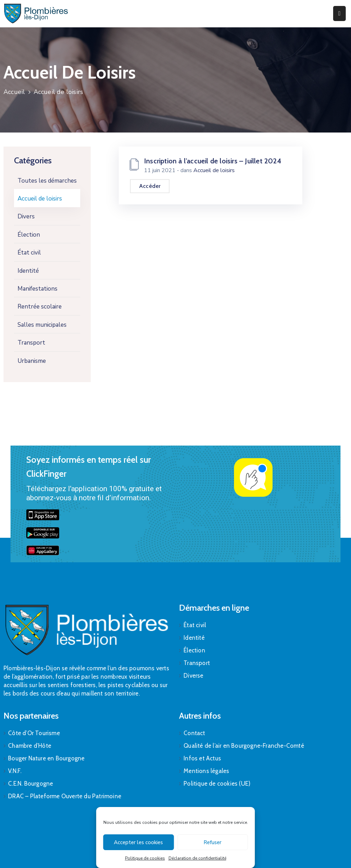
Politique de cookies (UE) (217, 784)
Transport (31, 343)
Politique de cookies (145, 858)
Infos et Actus (202, 758)
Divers (26, 216)
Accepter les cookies (138, 842)
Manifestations (37, 289)
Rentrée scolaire (40, 307)
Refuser (212, 842)
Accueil (14, 92)
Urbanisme (32, 361)
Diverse (193, 676)
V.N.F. (15, 771)
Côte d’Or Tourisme (34, 733)
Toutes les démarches (47, 181)
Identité (28, 271)
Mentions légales (206, 771)
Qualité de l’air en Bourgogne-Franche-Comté (244, 746)
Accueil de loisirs (40, 199)
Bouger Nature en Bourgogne (46, 758)
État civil (29, 253)
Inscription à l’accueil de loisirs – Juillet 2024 (213, 161)
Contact (194, 733)
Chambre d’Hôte (30, 746)
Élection (29, 235)
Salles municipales (42, 325)
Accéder (150, 186)
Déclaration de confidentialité (197, 858)
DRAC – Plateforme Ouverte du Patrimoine (65, 796)
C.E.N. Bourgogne (30, 784)
